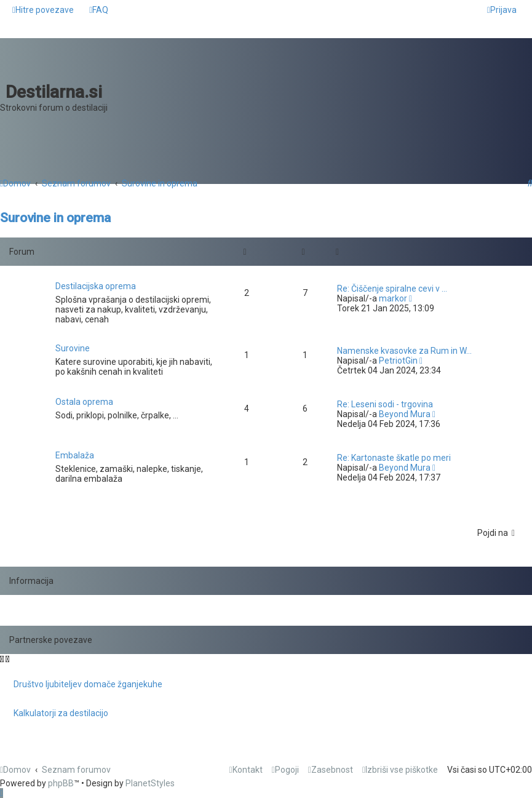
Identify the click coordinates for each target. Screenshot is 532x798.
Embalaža (75, 455)
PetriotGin (398, 361)
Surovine (73, 348)
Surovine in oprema (55, 218)
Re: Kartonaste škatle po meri (394, 458)
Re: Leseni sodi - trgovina (385, 404)
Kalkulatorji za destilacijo (61, 713)
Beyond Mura (405, 414)
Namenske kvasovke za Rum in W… (404, 351)
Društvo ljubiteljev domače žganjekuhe (88, 684)
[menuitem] (99, 10)
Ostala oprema (84, 402)
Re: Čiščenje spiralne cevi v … (392, 289)
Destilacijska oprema (96, 286)
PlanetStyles (150, 783)
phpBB (61, 783)
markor (393, 298)
